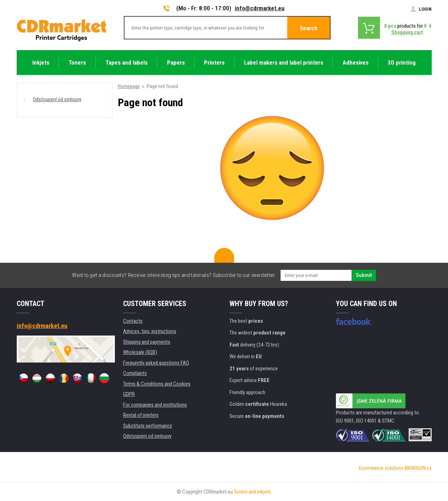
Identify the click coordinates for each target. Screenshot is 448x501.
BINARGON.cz (418, 468)
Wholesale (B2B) (140, 352)
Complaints (135, 373)
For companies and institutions (155, 405)
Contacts (133, 321)
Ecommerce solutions (381, 468)
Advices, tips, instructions (150, 331)
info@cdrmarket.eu (260, 8)
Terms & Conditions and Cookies (157, 384)
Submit (364, 275)
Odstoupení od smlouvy (57, 99)
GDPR (129, 394)
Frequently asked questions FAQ (156, 363)
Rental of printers (141, 415)
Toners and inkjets (252, 492)
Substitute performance (148, 426)
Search (309, 28)
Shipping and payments (147, 342)
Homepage (129, 86)
